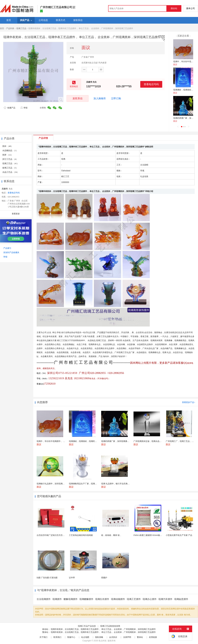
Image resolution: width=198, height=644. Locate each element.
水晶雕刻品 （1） (10, 151)
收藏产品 (9, 108)
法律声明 (127, 637)
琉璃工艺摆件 (134, 599)
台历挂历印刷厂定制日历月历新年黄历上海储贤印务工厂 (62, 535)
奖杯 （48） (8, 146)
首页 (2, 28)
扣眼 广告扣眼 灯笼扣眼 (47, 578)
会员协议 (113, 637)
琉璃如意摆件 (181, 599)
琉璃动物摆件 (118, 599)
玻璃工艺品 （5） (10, 168)
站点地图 (85, 637)
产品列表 (10, 28)
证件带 (72, 578)
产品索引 (7, 248)
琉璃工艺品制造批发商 (110, 626)
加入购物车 (100, 98)
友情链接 (153, 637)
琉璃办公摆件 (150, 599)
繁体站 (140, 637)
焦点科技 (102, 641)
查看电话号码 (151, 84)
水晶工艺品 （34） (11, 172)
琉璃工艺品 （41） (11, 163)
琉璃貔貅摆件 (86, 599)
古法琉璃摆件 (44, 599)
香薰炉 (104, 578)
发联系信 (78, 98)
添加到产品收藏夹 (11, 252)
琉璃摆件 (57, 599)
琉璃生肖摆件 (102, 599)
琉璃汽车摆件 (165, 599)
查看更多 (16, 214)
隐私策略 (99, 637)
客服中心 (71, 637)
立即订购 (116, 98)
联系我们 (57, 637)
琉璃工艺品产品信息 (87, 626)
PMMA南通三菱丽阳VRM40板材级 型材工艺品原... (156, 535)
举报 (24, 108)
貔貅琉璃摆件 (71, 599)
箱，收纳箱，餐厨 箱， (111, 535)
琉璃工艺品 (21, 28)
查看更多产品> (189, 402)
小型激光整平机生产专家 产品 (179, 535)
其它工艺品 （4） (10, 159)
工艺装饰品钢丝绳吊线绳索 (81, 535)
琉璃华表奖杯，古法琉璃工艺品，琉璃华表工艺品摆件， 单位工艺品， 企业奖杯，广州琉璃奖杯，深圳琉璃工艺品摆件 (103, 629)
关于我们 (43, 637)
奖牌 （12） (8, 155)
